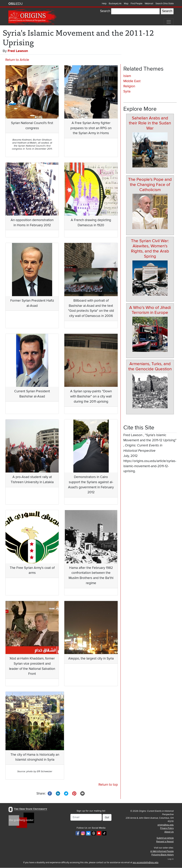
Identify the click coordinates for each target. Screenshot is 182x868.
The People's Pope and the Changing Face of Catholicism (150, 185)
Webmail (149, 4)
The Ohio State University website (15, 4)
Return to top (108, 785)
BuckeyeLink (115, 4)
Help (104, 4)
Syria (127, 91)
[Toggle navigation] (169, 22)
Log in (171, 859)
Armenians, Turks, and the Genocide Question (150, 366)
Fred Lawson (18, 51)
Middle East (132, 81)
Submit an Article (165, 838)
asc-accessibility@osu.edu (146, 862)
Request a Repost (165, 842)
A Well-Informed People (162, 851)
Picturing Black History (163, 855)
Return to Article (17, 60)
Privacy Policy (167, 828)
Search (105, 11)
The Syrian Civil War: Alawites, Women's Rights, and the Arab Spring (150, 248)
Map (126, 4)
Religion (129, 86)
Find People (136, 4)
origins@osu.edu (166, 825)
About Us (169, 832)
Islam (127, 76)
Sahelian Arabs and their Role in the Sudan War (150, 123)
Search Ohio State (165, 4)
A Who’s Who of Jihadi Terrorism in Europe (150, 310)
